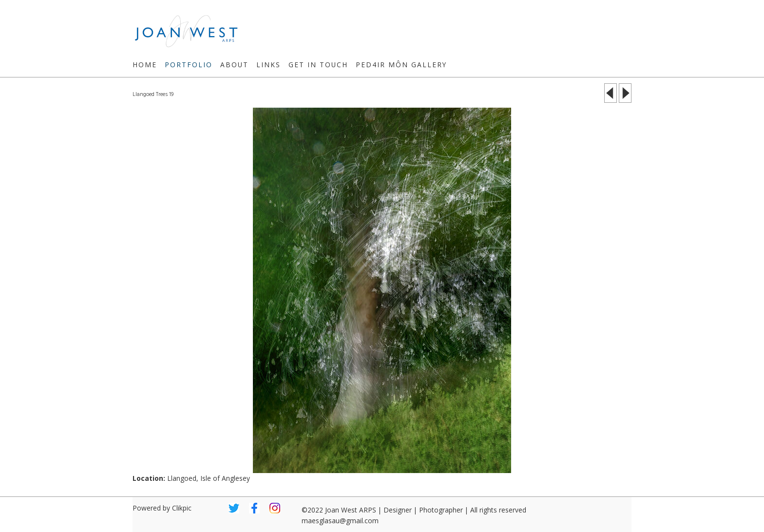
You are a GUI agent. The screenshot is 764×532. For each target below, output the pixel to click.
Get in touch (318, 65)
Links (268, 65)
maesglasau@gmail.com (340, 521)
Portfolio (189, 65)
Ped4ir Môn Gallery (401, 65)
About (234, 65)
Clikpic (182, 508)
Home (145, 65)
